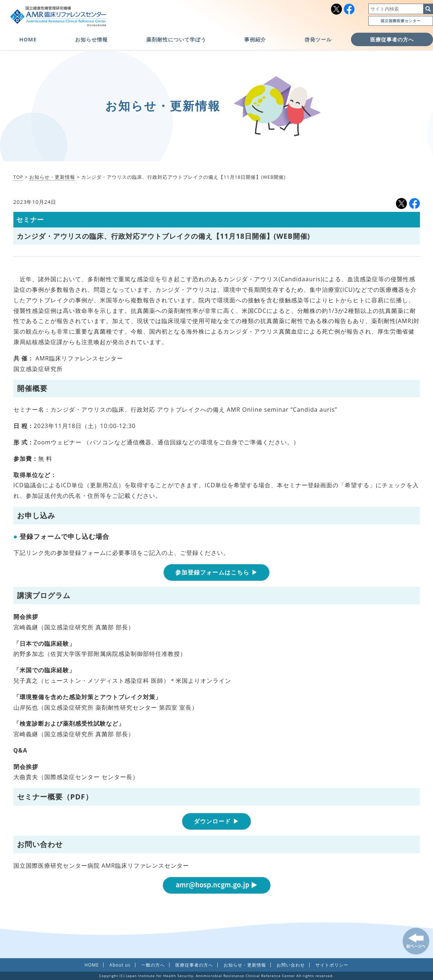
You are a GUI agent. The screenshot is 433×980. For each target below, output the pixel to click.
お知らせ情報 (91, 39)
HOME (28, 39)
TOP (19, 177)
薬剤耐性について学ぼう (176, 39)
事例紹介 (255, 39)
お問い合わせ (291, 965)
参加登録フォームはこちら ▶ (216, 572)
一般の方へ (153, 965)
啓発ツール (318, 39)
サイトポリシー (332, 965)
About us (120, 965)
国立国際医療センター (401, 21)
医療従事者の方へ (392, 39)
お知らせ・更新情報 (52, 177)
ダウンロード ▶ (216, 821)
